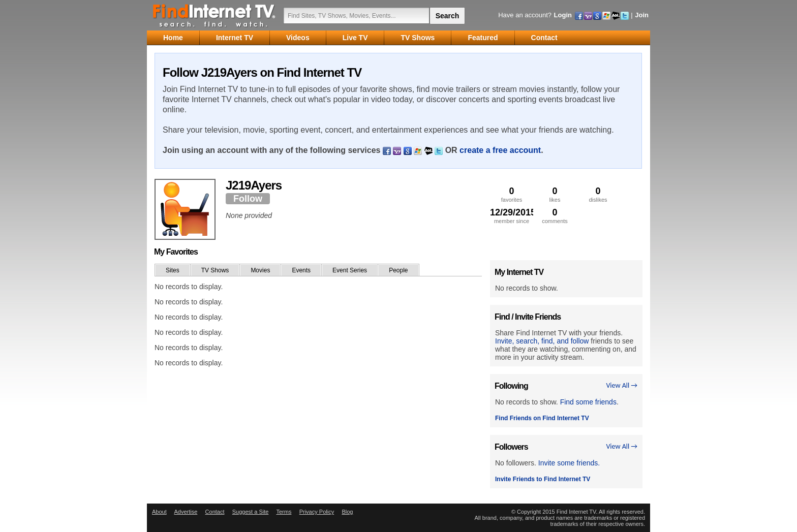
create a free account (500, 150)
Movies (260, 270)
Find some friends (588, 402)
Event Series (350, 270)
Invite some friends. (569, 463)
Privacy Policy (317, 512)
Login (563, 15)
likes (555, 194)
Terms (284, 512)
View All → (622, 385)
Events (301, 270)
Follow (248, 199)
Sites (173, 270)
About (159, 512)
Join (642, 15)
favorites (512, 194)
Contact (215, 512)
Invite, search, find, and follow (542, 341)
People (398, 270)
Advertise (186, 512)
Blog (347, 512)
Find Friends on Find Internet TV (542, 418)
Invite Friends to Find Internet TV (543, 479)
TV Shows (215, 270)
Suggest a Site (251, 512)
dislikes (598, 194)
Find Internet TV (214, 15)
